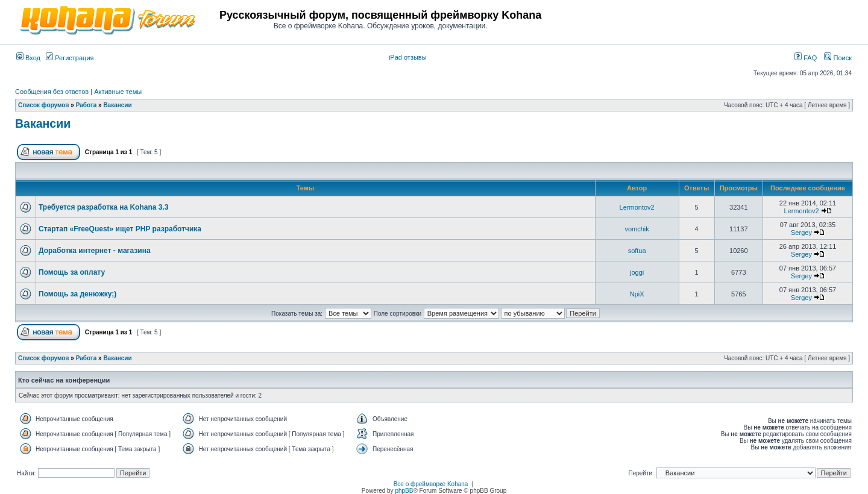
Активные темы (118, 92)
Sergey (801, 233)
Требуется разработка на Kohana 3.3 (103, 207)
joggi (637, 272)
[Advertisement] (711, 19)
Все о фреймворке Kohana (431, 484)
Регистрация (70, 58)
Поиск (838, 58)
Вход (28, 58)
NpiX (637, 294)
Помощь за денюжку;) (77, 294)
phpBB (404, 491)
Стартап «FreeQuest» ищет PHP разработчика (120, 229)
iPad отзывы (408, 57)
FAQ (806, 58)
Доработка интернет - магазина (95, 251)
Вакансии (117, 105)
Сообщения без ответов (52, 92)
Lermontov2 (637, 207)
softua (637, 251)
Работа (86, 105)
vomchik (637, 229)
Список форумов (44, 105)
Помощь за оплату (72, 272)
